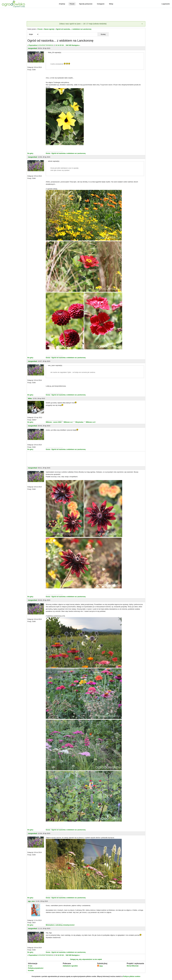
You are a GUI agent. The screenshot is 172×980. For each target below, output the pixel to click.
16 (63, 45)
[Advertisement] (86, 15)
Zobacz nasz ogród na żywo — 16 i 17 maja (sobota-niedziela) (83, 24)
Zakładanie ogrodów (70, 966)
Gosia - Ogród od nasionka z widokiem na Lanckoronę (66, 153)
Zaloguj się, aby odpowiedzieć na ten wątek (86, 959)
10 (50, 45)
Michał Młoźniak (133, 966)
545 (70, 45)
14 (58, 45)
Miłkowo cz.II (90, 422)
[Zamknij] (142, 24)
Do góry (30, 153)
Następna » (76, 45)
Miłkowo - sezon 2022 (54, 422)
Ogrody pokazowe (86, 4)
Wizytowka (79, 422)
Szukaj (103, 34)
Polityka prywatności (36, 968)
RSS (100, 966)
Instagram (101, 4)
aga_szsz (31, 901)
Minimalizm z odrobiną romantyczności (60, 925)
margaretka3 (33, 48)
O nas (30, 966)
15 (61, 45)
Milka (30, 398)
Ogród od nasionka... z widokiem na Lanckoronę (74, 29)
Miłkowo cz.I (68, 422)
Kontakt (31, 970)
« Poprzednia (32, 45)
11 (52, 45)
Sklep (111, 4)
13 (56, 45)
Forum (72, 4)
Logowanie (166, 4)
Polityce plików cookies (132, 976)
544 (67, 45)
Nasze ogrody (49, 29)
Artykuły (62, 4)
